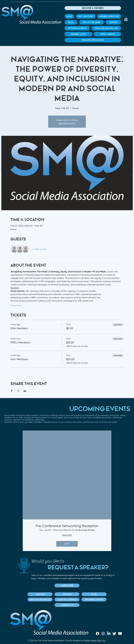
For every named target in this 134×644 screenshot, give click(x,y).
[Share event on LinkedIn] (25, 391)
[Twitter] (114, 633)
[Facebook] (97, 633)
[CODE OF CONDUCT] (67, 600)
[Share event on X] (18, 391)
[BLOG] (94, 594)
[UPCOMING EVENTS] (94, 600)
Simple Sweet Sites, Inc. (95, 640)
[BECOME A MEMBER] (93, 8)
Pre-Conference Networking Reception (67, 526)
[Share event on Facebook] (12, 391)
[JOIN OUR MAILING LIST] (40, 600)
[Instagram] (103, 633)
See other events (67, 123)
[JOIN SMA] (40, 594)
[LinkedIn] (109, 633)
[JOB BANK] (67, 594)
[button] (126, 19)
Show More (16, 305)
